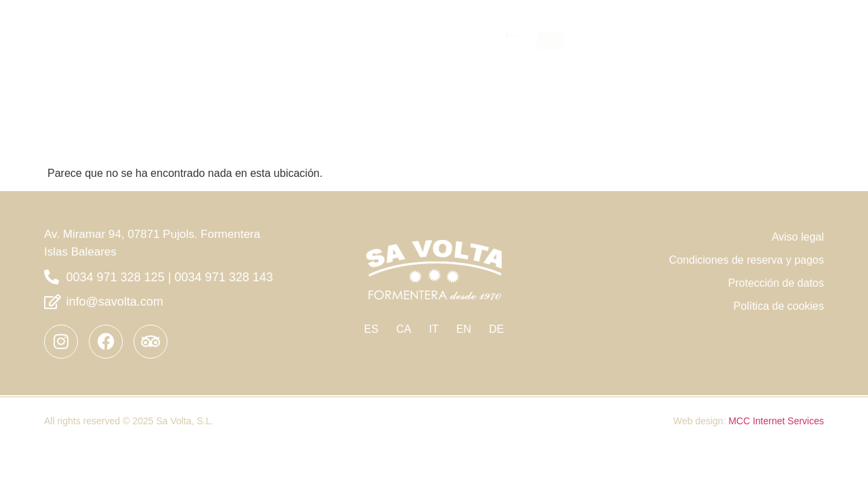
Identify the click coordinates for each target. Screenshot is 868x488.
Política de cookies (779, 288)
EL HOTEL (715, 23)
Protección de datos (776, 265)
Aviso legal (798, 219)
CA (403, 311)
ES (371, 311)
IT (433, 311)
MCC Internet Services (776, 403)
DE (496, 311)
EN (464, 311)
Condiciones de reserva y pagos (746, 242)
